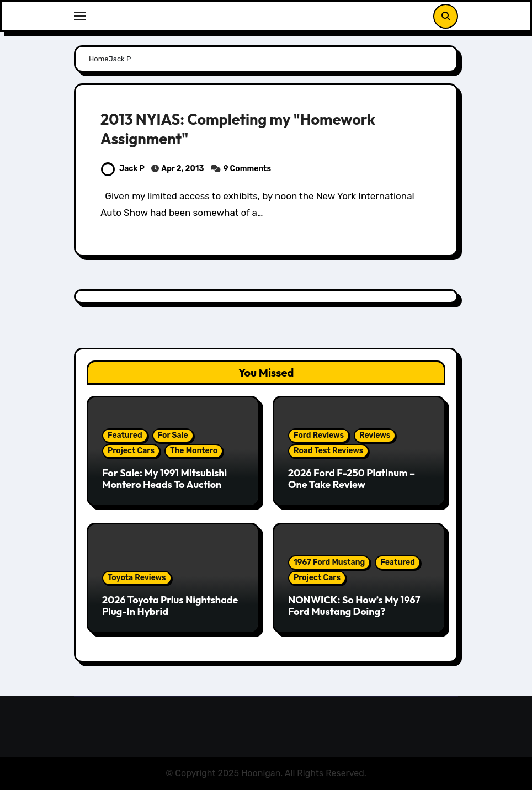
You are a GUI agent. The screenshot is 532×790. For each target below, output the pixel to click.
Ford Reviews (319, 435)
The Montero (194, 451)
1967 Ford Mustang (329, 562)
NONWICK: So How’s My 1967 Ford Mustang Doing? (354, 606)
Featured (125, 435)
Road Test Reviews (328, 451)
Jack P (123, 169)
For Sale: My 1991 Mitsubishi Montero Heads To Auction (164, 479)
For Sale (173, 435)
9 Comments (247, 169)
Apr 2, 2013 (183, 169)
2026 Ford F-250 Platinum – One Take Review (352, 479)
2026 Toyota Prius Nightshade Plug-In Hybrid (170, 606)
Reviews (375, 435)
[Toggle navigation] (80, 16)
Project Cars (131, 451)
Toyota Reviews (137, 578)
